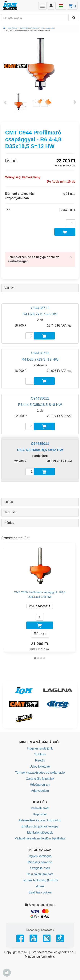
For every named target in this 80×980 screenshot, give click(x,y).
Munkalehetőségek (40, 833)
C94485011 (40, 444)
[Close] (71, 257)
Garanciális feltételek (40, 779)
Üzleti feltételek (40, 767)
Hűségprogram (40, 785)
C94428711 (40, 308)
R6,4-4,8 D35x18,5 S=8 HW (40, 405)
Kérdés (9, 523)
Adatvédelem (40, 791)
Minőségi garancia (40, 862)
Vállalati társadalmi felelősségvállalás (40, 838)
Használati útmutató (40, 874)
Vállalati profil (40, 808)
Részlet (40, 634)
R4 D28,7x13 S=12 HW (40, 359)
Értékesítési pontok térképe (40, 826)
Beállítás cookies (40, 892)
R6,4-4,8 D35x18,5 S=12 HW (40, 450)
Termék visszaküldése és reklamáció (40, 773)
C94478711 (40, 353)
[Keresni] (74, 18)
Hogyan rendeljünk (40, 748)
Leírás (9, 502)
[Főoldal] (4, 28)
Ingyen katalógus (40, 856)
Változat (10, 288)
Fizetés (40, 760)
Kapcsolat (40, 814)
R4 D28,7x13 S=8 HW (40, 314)
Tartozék (10, 512)
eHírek (40, 886)
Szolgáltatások (40, 868)
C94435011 (40, 398)
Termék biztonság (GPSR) (40, 880)
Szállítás (40, 754)
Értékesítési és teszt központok (40, 820)
